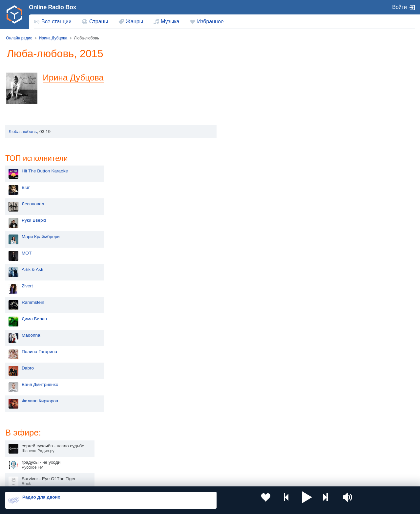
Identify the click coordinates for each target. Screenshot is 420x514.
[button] (271, 500)
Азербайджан (195, 461)
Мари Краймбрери (257, 131)
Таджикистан (112, 438)
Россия (24, 427)
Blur (242, 82)
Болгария (273, 438)
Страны (99, 22)
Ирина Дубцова (78, 78)
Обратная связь (200, 479)
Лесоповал (249, 98)
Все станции (56, 22)
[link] (14, 14)
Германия (273, 461)
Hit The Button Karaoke (261, 66)
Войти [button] (399, 7)
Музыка (170, 22)
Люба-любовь (23, 132)
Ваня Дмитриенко (257, 279)
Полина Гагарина (256, 246)
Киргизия (26, 438)
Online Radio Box (52, 7)
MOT (243, 148)
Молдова (190, 427)
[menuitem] (53, 22)
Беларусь (26, 461)
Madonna (248, 230)
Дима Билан (251, 213)
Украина (107, 427)
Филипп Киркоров (256, 295)
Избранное (210, 22)
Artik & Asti (249, 164)
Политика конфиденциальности (150, 479)
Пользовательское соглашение (87, 479)
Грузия (106, 461)
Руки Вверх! (251, 115)
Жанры (134, 22)
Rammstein (250, 197)
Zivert (244, 180)
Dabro (244, 263)
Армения (190, 438)
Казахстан (274, 427)
